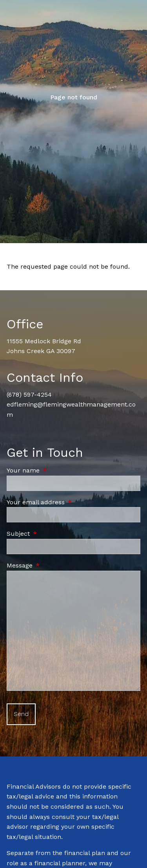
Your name (56, 470)
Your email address (69, 502)
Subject (52, 534)
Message (53, 565)
